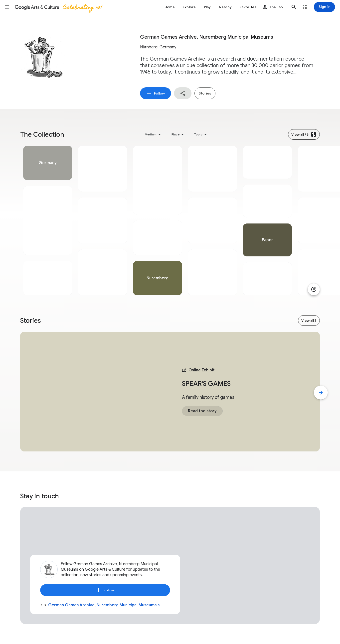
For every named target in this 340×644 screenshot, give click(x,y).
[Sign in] (324, 7)
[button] (7, 7)
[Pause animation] (314, 289)
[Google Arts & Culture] (58, 7)
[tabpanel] (48, 220)
